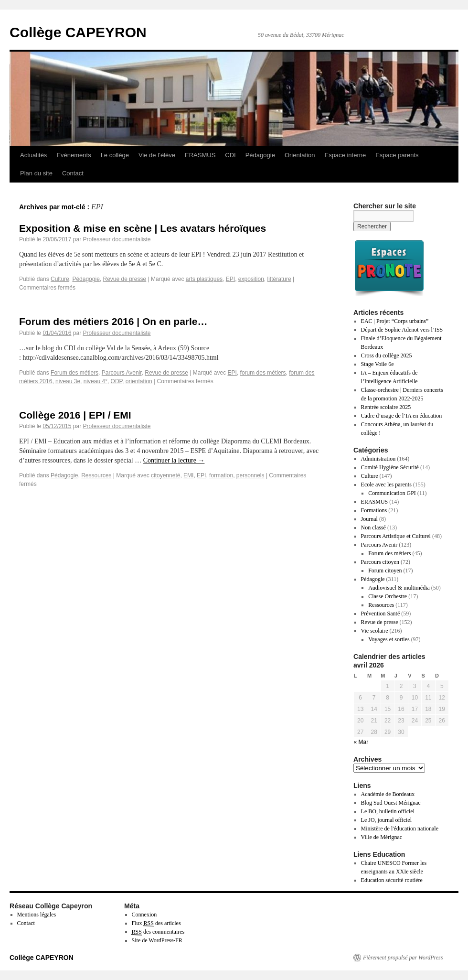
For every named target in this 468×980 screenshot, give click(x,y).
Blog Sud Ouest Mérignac (391, 803)
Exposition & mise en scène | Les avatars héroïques (143, 228)
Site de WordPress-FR (157, 940)
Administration (378, 459)
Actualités (33, 155)
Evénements (74, 155)
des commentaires (158, 932)
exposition (251, 279)
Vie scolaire (375, 631)
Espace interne (345, 155)
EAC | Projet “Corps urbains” (395, 321)
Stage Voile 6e (378, 364)
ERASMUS (200, 155)
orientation (139, 381)
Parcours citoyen (380, 562)
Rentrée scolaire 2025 (386, 407)
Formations (374, 510)
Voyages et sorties (389, 639)
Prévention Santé (381, 614)
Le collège (115, 155)
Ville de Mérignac (382, 837)
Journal (369, 519)
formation (221, 475)
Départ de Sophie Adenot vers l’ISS (402, 330)
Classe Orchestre (388, 596)
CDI (230, 155)
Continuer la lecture (174, 460)
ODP (117, 381)
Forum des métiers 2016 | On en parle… (113, 321)
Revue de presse (124, 279)
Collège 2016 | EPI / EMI (75, 415)
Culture (60, 279)
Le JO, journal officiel (386, 820)
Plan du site (36, 173)
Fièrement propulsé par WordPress (403, 958)
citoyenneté (165, 475)
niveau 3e (68, 381)
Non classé (373, 528)
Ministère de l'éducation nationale (400, 829)
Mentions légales (37, 915)
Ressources (96, 475)
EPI (230, 279)
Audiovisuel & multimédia (399, 588)
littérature (279, 279)
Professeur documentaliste (117, 239)
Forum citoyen (385, 571)
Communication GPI (392, 493)
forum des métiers (263, 373)
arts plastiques (204, 279)
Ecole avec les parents (386, 485)
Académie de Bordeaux (388, 794)
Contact (73, 173)
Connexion (144, 915)
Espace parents (397, 155)
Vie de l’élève (157, 155)
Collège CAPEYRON (78, 32)
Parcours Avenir (122, 373)
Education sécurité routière (392, 880)
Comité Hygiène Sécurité (390, 467)
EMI (188, 475)
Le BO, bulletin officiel (388, 811)
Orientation (300, 155)
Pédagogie (260, 155)
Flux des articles (156, 923)
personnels (250, 475)
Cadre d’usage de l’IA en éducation (402, 416)
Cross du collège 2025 (387, 355)
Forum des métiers (74, 373)
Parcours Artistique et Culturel (396, 536)
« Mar (361, 742)
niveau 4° (96, 381)
